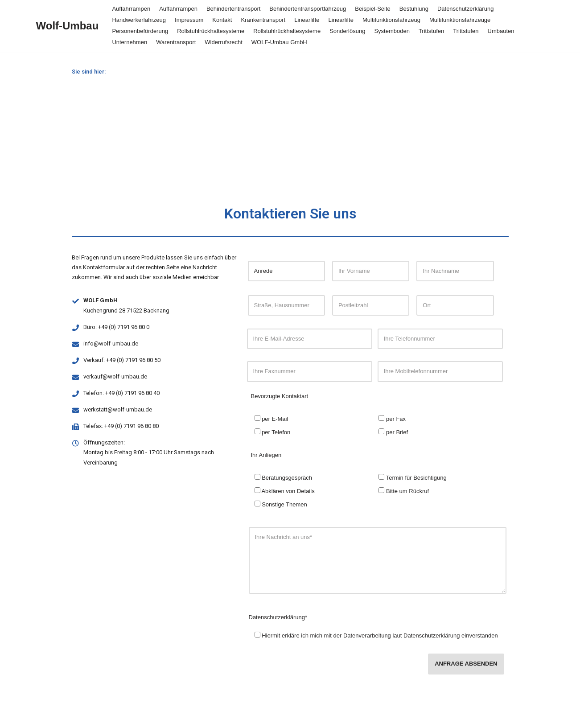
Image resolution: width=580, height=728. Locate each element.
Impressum (189, 20)
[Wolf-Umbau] (68, 26)
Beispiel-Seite (373, 9)
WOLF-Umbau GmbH (279, 42)
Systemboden (392, 31)
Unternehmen (130, 42)
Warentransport (176, 42)
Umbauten (501, 31)
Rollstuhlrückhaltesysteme (211, 31)
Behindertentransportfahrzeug (308, 9)
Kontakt (222, 20)
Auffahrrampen (131, 9)
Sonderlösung (347, 31)
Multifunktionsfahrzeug (391, 20)
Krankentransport (263, 20)
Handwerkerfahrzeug (139, 20)
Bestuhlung (414, 9)
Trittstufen (431, 31)
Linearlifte (307, 20)
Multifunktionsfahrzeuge (460, 20)
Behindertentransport (233, 9)
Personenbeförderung (140, 31)
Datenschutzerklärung (465, 9)
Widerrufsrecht (224, 42)
